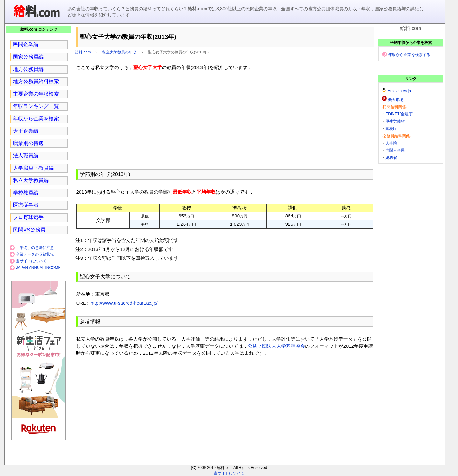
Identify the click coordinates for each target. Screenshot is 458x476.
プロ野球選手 (28, 217)
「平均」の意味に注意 (35, 248)
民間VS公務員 (29, 230)
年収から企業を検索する (409, 55)
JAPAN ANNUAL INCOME (38, 268)
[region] (225, 119)
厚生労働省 (395, 121)
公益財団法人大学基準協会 (276, 346)
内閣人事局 (395, 150)
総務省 (391, 158)
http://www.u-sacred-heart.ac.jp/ (124, 303)
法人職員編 (26, 156)
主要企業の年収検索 (36, 94)
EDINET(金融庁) (399, 114)
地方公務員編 (28, 69)
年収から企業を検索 (36, 119)
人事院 (391, 143)
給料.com (83, 52)
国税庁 (391, 129)
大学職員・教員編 (33, 168)
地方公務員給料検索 (36, 81)
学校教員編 (26, 193)
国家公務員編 (28, 57)
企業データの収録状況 (35, 254)
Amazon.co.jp (399, 91)
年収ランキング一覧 (36, 106)
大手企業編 (26, 131)
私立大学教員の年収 (119, 52)
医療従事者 (26, 205)
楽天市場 (396, 100)
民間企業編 (26, 44)
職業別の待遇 (28, 143)
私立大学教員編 (31, 180)
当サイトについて (31, 261)
